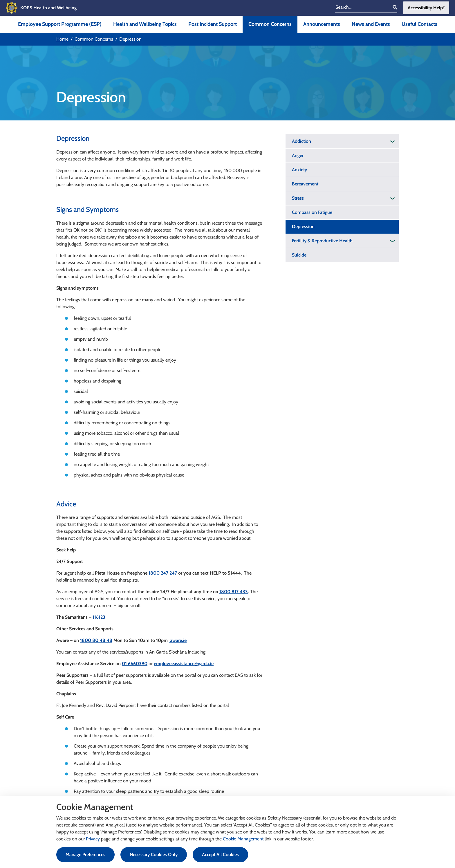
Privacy (93, 839)
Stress (298, 198)
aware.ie (178, 640)
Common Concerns (270, 24)
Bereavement (305, 184)
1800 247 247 (163, 573)
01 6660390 (135, 664)
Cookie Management (243, 839)
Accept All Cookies (220, 855)
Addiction (301, 141)
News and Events (371, 24)
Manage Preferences (85, 855)
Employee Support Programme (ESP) (60, 24)
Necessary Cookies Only (154, 855)
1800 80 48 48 (96, 640)
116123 (99, 617)
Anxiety (299, 170)
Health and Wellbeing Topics (145, 24)
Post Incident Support (213, 24)
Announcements (322, 24)
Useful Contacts (419, 24)
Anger (298, 155)
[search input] (362, 8)
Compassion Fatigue (312, 212)
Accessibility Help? (426, 8)
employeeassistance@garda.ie (184, 664)
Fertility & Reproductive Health (322, 241)
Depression (303, 227)
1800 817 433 (234, 592)
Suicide (299, 255)
